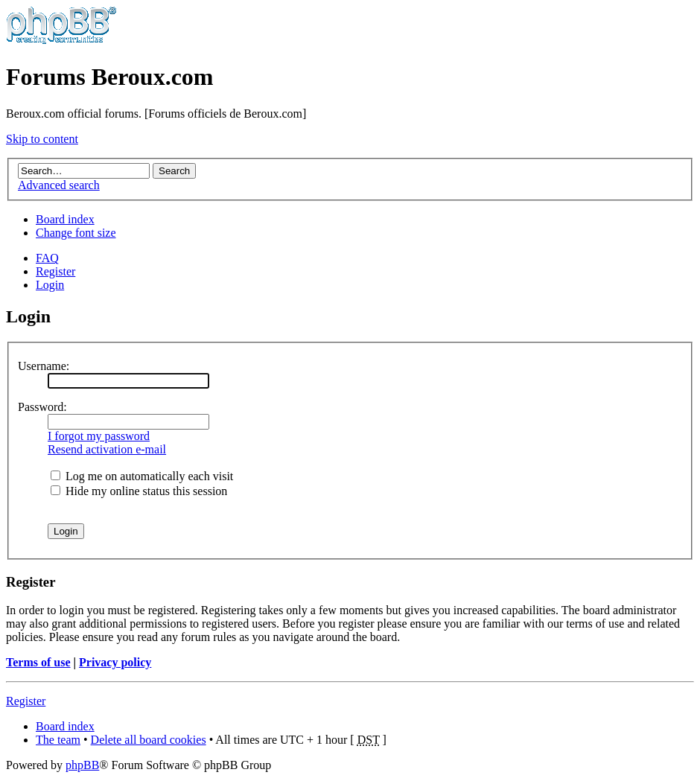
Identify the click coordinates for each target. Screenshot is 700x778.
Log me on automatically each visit (142, 476)
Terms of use (38, 662)
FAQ (47, 258)
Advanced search (59, 185)
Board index (65, 219)
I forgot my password (99, 436)
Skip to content (42, 139)
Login (50, 285)
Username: (44, 366)
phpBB (82, 765)
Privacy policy (115, 662)
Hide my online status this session (139, 491)
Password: (42, 407)
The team (58, 740)
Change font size (76, 233)
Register (55, 271)
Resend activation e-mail (107, 449)
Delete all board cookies (149, 740)
